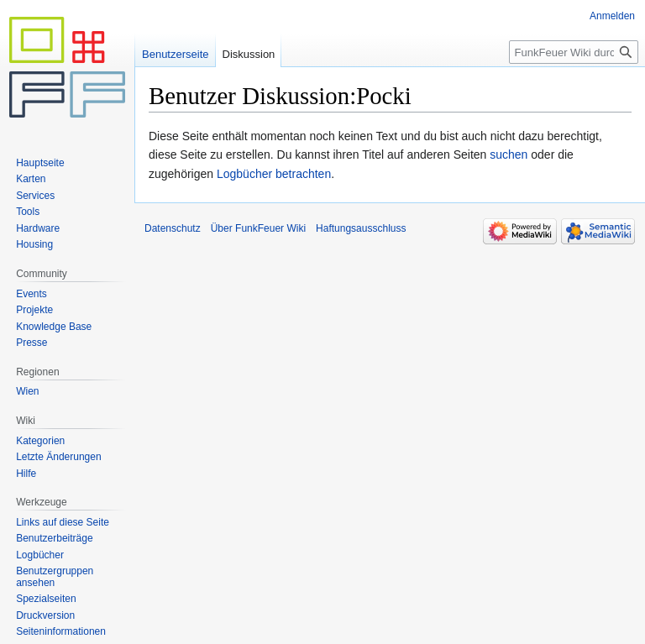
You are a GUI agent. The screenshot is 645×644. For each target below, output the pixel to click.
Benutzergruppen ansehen (55, 577)
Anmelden (612, 16)
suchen (509, 154)
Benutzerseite (176, 54)
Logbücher (40, 555)
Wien (27, 391)
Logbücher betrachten (274, 174)
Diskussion (249, 54)
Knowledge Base (54, 327)
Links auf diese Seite (63, 522)
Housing (34, 244)
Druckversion (45, 615)
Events (31, 294)
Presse (31, 343)
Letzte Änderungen (58, 457)
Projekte (34, 310)
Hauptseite (40, 163)
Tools (28, 212)
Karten (31, 179)
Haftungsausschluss (361, 228)
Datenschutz (173, 228)
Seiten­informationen (61, 631)
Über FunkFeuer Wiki (258, 228)
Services (35, 196)
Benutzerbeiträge (54, 538)
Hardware (38, 228)
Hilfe (26, 474)
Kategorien (40, 441)
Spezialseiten (46, 599)
